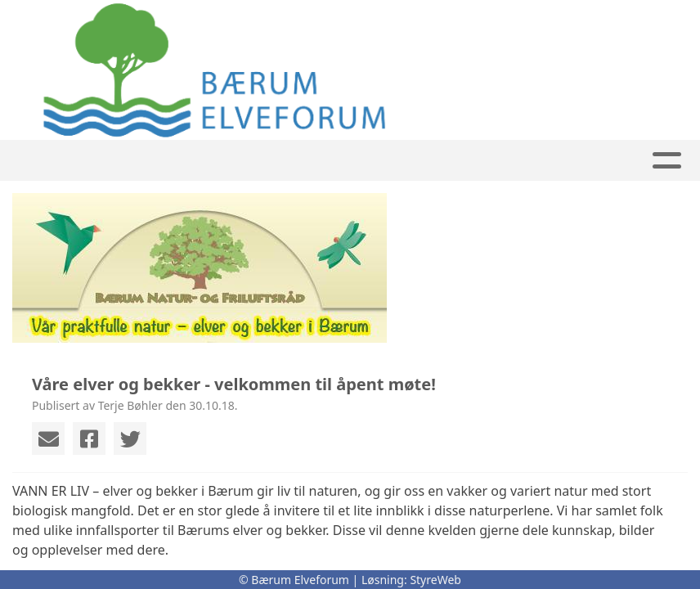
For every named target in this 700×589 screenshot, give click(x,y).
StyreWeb (435, 580)
